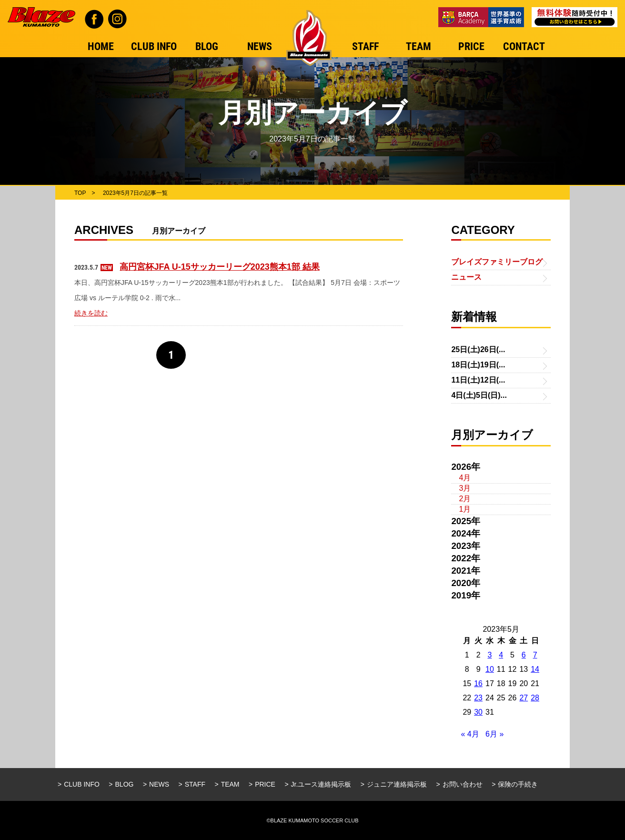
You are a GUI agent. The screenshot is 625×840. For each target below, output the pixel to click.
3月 (465, 488)
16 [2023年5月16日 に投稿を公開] (478, 683)
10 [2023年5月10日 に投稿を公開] (490, 669)
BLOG (125, 784)
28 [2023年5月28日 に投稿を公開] (535, 698)
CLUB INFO (82, 784)
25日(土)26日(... (478, 349)
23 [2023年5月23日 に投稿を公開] (478, 698)
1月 (465, 509)
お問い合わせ (463, 784)
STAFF (195, 784)
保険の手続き (518, 784)
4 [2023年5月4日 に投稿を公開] (501, 655)
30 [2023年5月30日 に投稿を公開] (478, 712)
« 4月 (470, 734)
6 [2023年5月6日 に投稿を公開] (524, 655)
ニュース (466, 277)
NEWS (159, 784)
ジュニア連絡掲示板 (397, 784)
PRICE (265, 784)
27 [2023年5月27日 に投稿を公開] (524, 698)
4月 (465, 478)
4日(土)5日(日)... (479, 395)
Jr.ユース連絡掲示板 (321, 784)
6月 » (494, 734)
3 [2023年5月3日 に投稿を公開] (489, 655)
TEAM (230, 784)
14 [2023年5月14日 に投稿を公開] (535, 669)
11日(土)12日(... (478, 380)
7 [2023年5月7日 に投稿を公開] (535, 655)
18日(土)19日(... (478, 365)
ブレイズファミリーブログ (497, 262)
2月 (465, 499)
